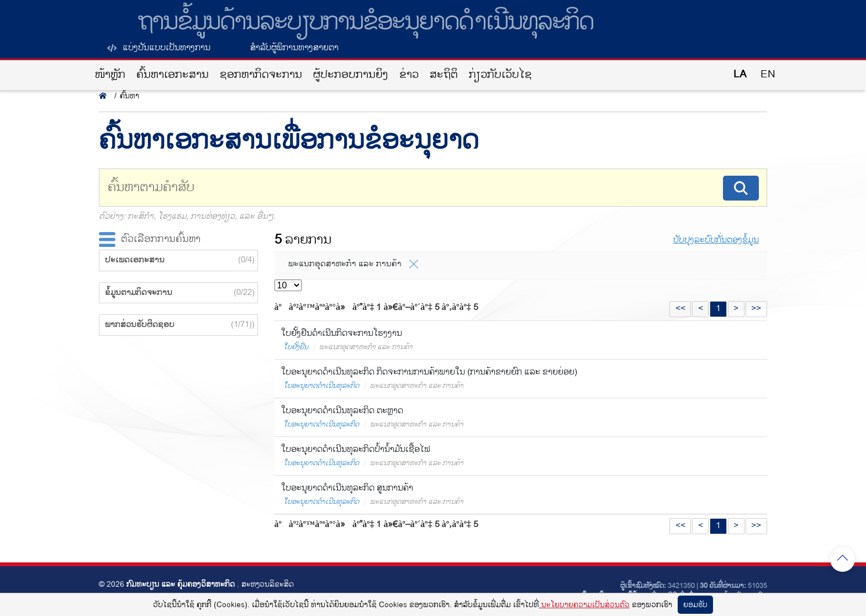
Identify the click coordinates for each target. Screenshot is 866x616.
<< (680, 309)
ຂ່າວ (409, 75)
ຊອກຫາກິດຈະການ (261, 75)
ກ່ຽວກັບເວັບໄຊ (500, 75)
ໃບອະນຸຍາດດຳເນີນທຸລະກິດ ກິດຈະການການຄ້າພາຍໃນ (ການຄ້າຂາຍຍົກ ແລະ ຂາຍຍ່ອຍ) (429, 372)
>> (756, 309)
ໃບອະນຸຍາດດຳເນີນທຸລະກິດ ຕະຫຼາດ (342, 411)
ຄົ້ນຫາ (130, 96)
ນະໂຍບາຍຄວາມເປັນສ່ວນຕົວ (584, 605)
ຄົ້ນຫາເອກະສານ (173, 75)
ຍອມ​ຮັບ (695, 605)
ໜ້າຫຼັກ (110, 75)
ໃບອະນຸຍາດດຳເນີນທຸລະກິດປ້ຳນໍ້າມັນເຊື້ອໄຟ (356, 449)
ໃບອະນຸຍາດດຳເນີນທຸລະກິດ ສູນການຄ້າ (347, 488)
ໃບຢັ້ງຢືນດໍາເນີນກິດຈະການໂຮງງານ (342, 333)
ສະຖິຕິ (444, 75)
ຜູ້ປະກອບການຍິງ (351, 75)
